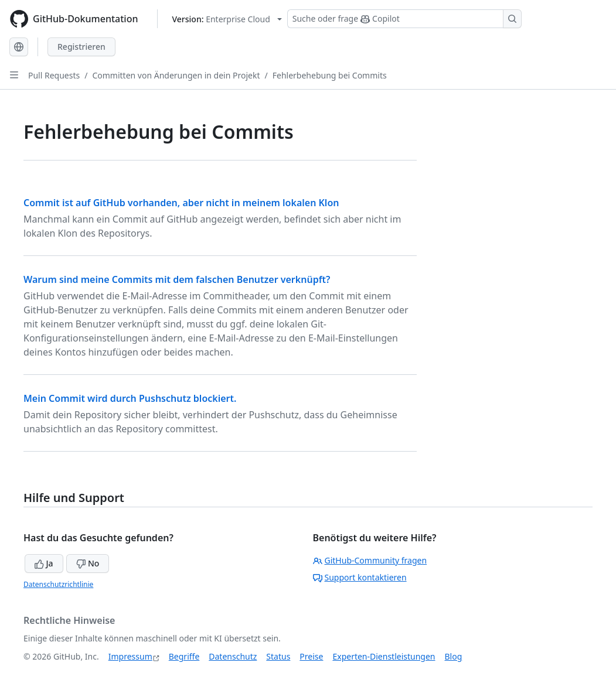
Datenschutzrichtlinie (58, 584)
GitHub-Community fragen (370, 560)
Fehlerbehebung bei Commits (330, 75)
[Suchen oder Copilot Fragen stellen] (404, 19)
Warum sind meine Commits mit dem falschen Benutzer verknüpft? (177, 279)
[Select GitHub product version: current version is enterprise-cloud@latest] (227, 19)
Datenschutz (233, 656)
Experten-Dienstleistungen (384, 656)
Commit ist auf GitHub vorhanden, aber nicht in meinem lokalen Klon (181, 203)
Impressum (130, 656)
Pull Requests (54, 75)
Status (278, 656)
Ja (44, 563)
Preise (311, 656)
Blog (454, 656)
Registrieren (81, 47)
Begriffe (184, 656)
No (88, 563)
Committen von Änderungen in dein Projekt (176, 75)
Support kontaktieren (360, 577)
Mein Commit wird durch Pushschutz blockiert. (130, 398)
